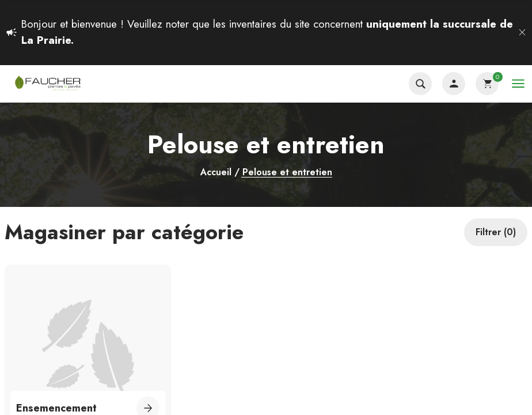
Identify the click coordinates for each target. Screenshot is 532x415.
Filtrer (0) (496, 232)
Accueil (216, 172)
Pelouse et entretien (287, 173)
